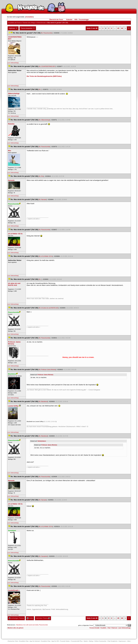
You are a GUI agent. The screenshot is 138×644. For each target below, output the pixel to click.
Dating (91, 641)
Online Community (100, 641)
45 (118, 28)
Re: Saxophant (43, 556)
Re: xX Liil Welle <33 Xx (46, 256)
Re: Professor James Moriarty (47, 370)
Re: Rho (41, 176)
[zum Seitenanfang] (13, 63)
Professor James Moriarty (45, 375)
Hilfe (76, 20)
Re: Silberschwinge (44, 120)
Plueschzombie (43, 625)
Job (129, 641)
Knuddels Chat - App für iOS (50, 641)
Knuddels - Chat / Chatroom (109, 628)
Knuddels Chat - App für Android (29, 641)
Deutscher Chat (13, 641)
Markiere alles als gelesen (16, 628)
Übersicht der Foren (56, 20)
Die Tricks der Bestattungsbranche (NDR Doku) (44, 76)
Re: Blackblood (43, 401)
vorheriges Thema (16, 618)
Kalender (69, 20)
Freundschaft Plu (77, 641)
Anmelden (29, 17)
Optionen (13, 28)
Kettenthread (41, 23)
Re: (40, 89)
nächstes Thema (43, 618)
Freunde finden (65, 641)
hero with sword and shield (31, 625)
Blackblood (19, 625)
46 (122, 28)
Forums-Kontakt (95, 628)
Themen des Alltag (29, 23)
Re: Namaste (43, 199)
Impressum (122, 641)
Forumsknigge (84, 20)
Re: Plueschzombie (47, 33)
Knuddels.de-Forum (14, 23)
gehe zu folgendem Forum (86, 625)
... (115, 28)
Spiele (86, 641)
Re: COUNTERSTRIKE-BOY (47, 66)
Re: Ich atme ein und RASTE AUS (49, 308)
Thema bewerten (28, 28)
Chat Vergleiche (112, 641)
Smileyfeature (42, 441)
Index (30, 618)
